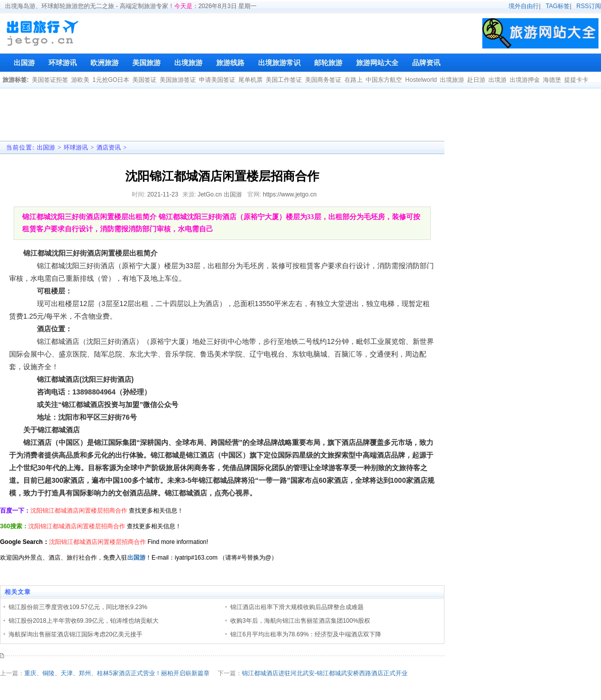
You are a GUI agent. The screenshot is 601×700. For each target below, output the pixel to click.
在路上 (354, 80)
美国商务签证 (323, 80)
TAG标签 (558, 6)
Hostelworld (421, 80)
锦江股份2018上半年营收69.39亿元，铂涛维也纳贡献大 (84, 621)
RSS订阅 (589, 6)
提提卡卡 (576, 80)
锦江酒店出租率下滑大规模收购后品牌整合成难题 (297, 607)
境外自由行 (524, 6)
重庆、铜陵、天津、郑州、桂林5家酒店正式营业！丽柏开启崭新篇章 (117, 673)
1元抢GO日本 (111, 80)
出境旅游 (452, 80)
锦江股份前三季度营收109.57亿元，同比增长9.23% (78, 607)
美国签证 (144, 80)
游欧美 (80, 80)
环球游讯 (76, 147)
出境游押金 (525, 80)
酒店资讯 (109, 147)
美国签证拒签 (50, 80)
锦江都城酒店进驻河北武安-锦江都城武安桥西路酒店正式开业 (325, 673)
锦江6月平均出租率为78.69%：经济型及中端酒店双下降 (306, 634)
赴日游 (476, 80)
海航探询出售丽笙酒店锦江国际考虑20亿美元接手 (76, 634)
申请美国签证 (217, 80)
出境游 (497, 80)
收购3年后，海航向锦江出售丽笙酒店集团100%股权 (300, 621)
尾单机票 (251, 80)
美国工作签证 (284, 80)
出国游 (46, 147)
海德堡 (552, 80)
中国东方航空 (384, 80)
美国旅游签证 (178, 80)
